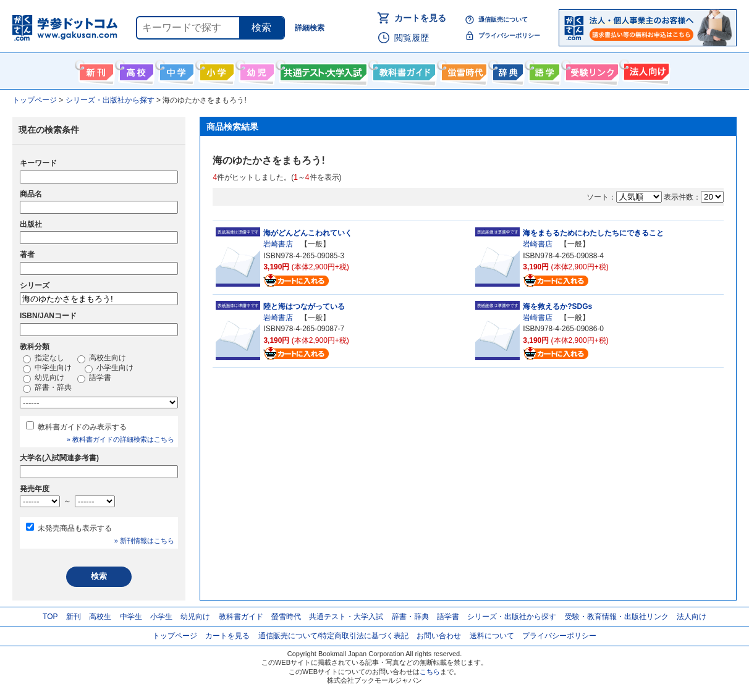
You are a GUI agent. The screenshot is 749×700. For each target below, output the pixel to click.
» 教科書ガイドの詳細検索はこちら (121, 439)
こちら (430, 672)
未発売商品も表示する (75, 528)
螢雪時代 (463, 70)
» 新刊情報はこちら (144, 541)
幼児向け (256, 70)
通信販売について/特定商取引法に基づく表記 (333, 636)
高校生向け (135, 70)
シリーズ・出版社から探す (512, 617)
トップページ (175, 636)
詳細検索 (310, 28)
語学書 (543, 70)
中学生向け (175, 70)
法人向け (645, 70)
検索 (261, 27)
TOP (50, 617)
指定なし (44, 358)
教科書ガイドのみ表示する (82, 427)
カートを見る (420, 18)
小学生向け (215, 70)
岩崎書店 (278, 244)
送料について (492, 636)
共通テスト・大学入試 (322, 70)
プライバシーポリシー (509, 36)
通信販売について (503, 19)
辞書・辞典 (47, 388)
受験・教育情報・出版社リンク (617, 617)
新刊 (74, 617)
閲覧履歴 (412, 38)
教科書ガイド (403, 70)
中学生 (131, 617)
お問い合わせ (439, 636)
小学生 (161, 617)
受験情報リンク (590, 70)
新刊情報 (95, 70)
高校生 (100, 617)
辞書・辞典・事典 (506, 70)
